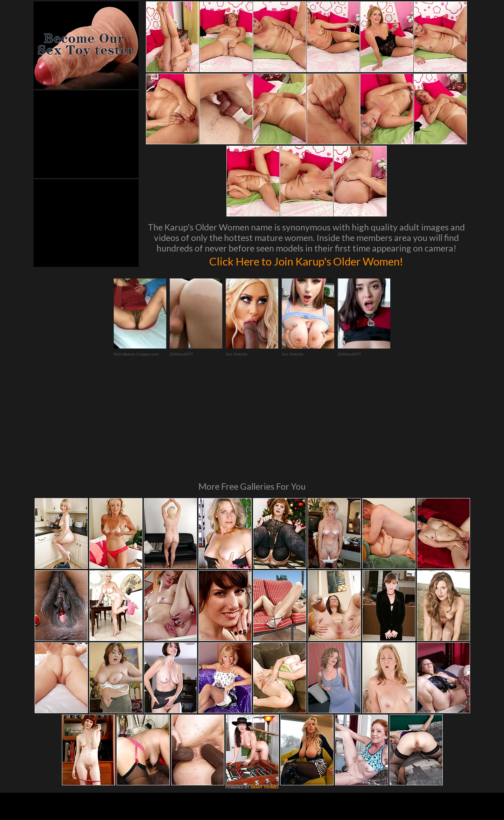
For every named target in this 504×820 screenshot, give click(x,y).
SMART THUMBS (264, 692)
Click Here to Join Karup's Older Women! (306, 261)
